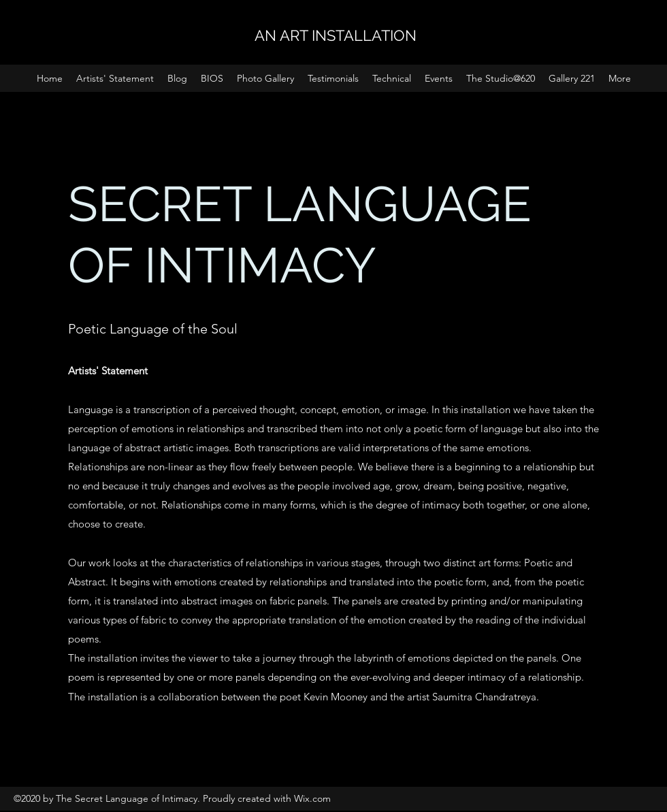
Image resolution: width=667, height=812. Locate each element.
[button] (439, 78)
